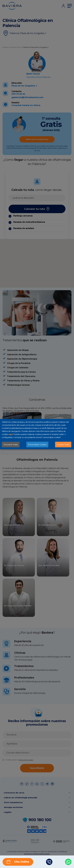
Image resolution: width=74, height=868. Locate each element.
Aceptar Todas (63, 445)
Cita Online (18, 862)
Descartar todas (11, 445)
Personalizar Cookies (37, 445)
